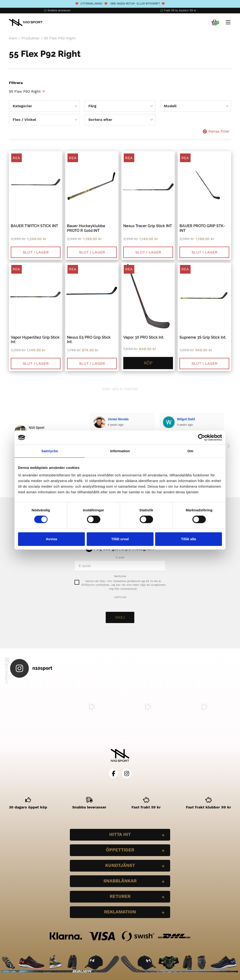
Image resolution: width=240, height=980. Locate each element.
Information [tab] (120, 451)
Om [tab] (190, 451)
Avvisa (52, 539)
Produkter (31, 38)
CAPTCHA (120, 597)
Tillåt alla (189, 539)
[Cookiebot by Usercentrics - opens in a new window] (201, 437)
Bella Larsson (188, 419)
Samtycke (120, 576)
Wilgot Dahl (117, 419)
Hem (13, 38)
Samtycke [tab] (50, 451)
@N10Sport (7, 671)
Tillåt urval (120, 539)
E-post (120, 557)
